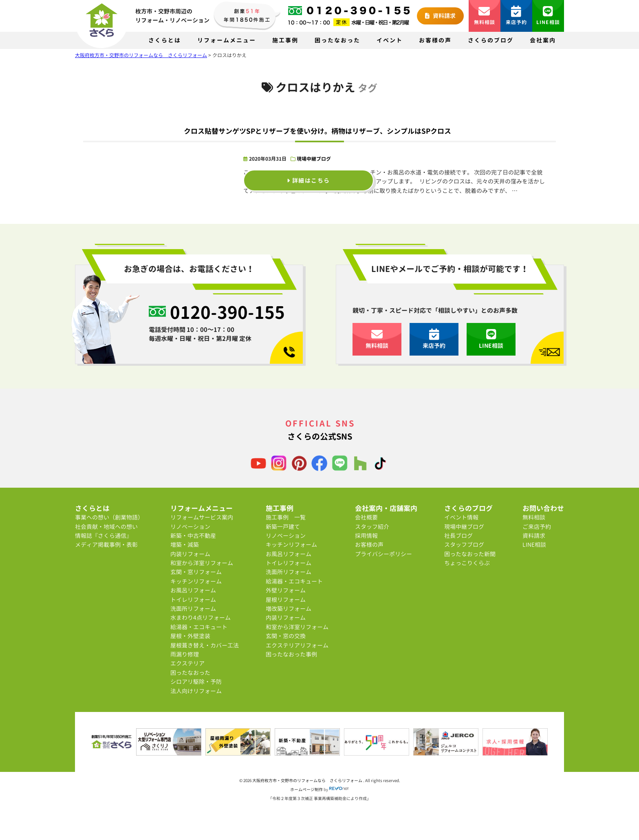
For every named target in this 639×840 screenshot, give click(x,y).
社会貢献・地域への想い (106, 527)
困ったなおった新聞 (470, 554)
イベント (390, 40)
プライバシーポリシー (383, 554)
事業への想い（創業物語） (109, 517)
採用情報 (366, 536)
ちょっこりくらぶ (467, 563)
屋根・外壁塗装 (190, 636)
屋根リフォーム (286, 600)
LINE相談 (548, 16)
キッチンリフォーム (196, 581)
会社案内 (543, 40)
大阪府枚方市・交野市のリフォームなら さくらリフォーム (308, 780)
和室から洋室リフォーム (202, 563)
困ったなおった (337, 40)
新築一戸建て (283, 527)
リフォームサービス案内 (202, 517)
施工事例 (285, 40)
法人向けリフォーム (196, 691)
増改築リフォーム (289, 609)
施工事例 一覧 (286, 517)
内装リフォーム (190, 554)
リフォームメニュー (227, 40)
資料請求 (440, 16)
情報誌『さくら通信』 (104, 536)
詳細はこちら (308, 180)
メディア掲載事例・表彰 (106, 545)
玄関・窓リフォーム (196, 572)
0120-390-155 (227, 312)
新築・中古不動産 (193, 536)
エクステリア (187, 663)
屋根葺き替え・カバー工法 (205, 645)
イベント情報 (461, 517)
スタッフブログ (464, 545)
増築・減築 (185, 545)
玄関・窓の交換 (286, 636)
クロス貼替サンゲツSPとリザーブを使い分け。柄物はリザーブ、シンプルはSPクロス (317, 131)
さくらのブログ (491, 40)
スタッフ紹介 (372, 527)
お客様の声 (435, 40)
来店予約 (517, 16)
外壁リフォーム (286, 590)
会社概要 (366, 517)
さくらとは (165, 40)
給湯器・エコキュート (199, 627)
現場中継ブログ (314, 159)
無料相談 (485, 16)
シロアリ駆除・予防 (196, 682)
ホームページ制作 (306, 789)
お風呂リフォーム (193, 590)
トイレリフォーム (193, 600)
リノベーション (190, 527)
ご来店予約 (537, 527)
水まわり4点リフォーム (201, 618)
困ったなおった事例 (291, 654)
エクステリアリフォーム (297, 645)
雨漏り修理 (185, 654)
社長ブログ (458, 536)
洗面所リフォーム (193, 609)
